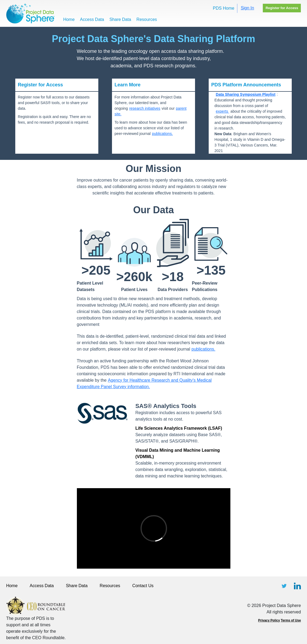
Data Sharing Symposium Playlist (246, 94)
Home (69, 19)
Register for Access (282, 8)
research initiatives (145, 108)
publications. (162, 134)
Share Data (120, 19)
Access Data (92, 19)
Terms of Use (291, 620)
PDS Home (224, 8)
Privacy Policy (269, 620)
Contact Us (143, 586)
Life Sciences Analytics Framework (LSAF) (179, 428)
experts (223, 111)
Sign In (248, 8)
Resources (147, 19)
